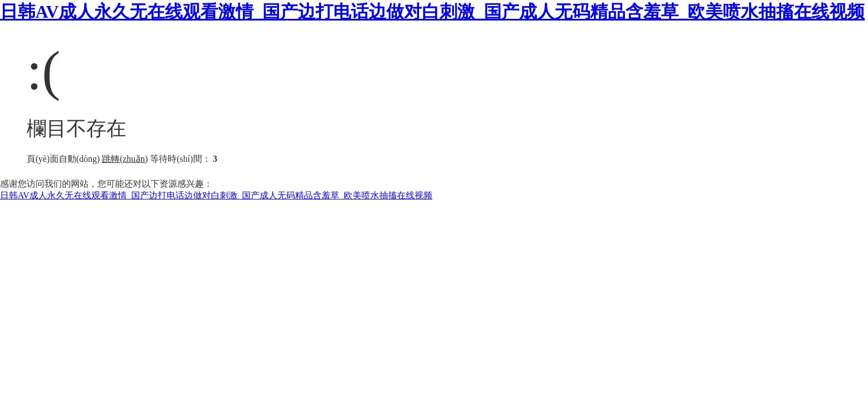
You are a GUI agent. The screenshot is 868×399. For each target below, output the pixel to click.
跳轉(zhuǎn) (125, 159)
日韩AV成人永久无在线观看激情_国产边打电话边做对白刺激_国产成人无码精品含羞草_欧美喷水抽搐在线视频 (432, 12)
